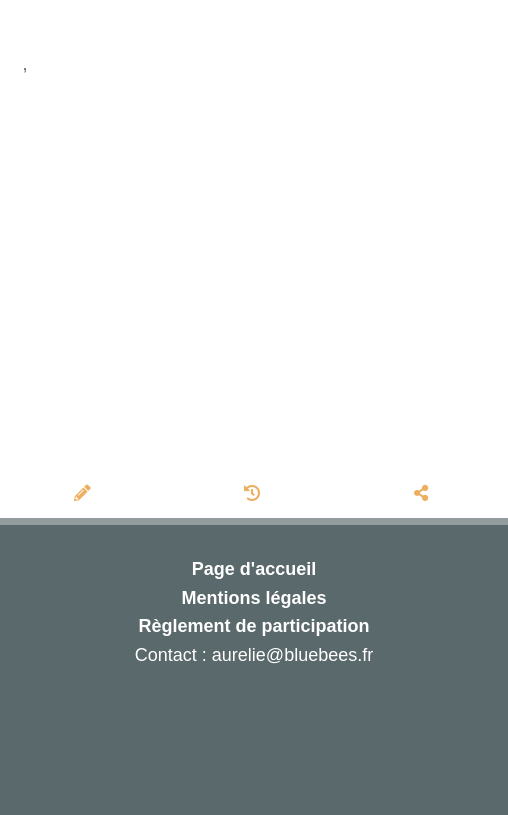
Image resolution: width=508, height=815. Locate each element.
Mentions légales (253, 598)
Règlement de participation (253, 626)
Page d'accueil (254, 569)
